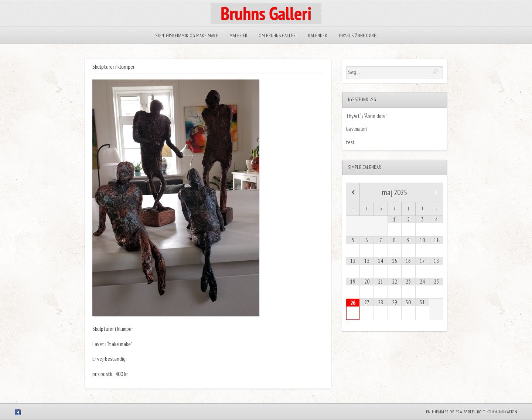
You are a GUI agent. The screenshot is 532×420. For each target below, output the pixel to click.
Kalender (318, 36)
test (350, 142)
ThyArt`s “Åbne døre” (358, 36)
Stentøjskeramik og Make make (187, 36)
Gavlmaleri (356, 129)
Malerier (238, 36)
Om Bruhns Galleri (278, 36)
